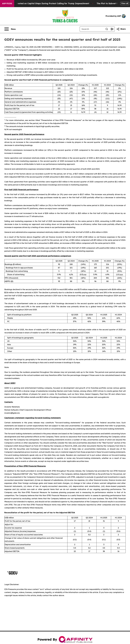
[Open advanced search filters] (112, 29)
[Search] (92, 29)
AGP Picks (7, 4)
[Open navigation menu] (10, 29)
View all (125, 3)
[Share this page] (121, 29)
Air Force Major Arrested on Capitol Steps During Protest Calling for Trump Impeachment (48, 3)
